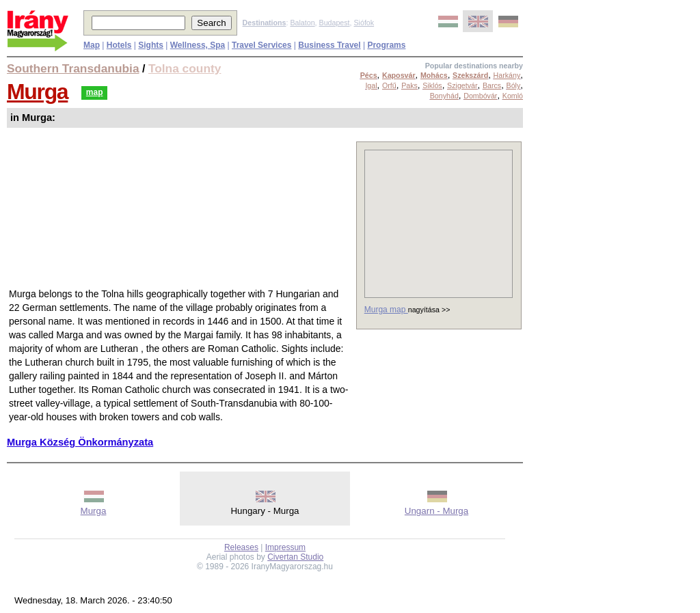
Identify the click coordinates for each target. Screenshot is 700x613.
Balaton (302, 23)
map (95, 92)
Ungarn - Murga (436, 511)
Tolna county (185, 68)
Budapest (335, 23)
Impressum (285, 547)
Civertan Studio (295, 557)
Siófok (364, 23)
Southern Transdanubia (73, 68)
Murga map (386, 310)
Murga (37, 92)
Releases (241, 547)
